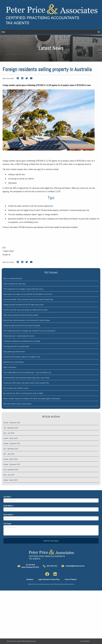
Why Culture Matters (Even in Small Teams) (17, 404)
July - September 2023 (11, 470)
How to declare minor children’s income (16, 388)
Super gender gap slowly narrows (14, 352)
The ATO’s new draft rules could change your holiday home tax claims (26, 310)
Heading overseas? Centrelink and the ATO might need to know (24, 305)
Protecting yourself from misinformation (16, 346)
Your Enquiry (51, 529)
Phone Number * (51, 517)
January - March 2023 (10, 480)
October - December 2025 (12, 423)
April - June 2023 (9, 475)
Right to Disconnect (10, 367)
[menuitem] (47, 574)
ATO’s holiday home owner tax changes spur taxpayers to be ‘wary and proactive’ (29, 331)
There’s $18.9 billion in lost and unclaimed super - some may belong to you (27, 372)
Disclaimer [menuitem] (30, 579)
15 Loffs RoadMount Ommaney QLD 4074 (28, 566)
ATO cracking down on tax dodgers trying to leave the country (23, 289)
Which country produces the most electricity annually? (21, 315)
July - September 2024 (11, 449)
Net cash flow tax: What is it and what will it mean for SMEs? (23, 393)
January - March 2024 (10, 459)
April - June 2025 (9, 433)
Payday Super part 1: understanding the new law (19, 336)
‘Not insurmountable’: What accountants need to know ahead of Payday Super (28, 299)
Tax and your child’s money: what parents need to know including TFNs (26, 383)
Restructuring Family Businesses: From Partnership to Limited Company (27, 320)
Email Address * (51, 508)
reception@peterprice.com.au (73, 566)
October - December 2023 (12, 464)
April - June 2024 (9, 454)
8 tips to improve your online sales (15, 284)
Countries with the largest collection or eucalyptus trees (22, 357)
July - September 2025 (11, 428)
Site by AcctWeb (85, 641)
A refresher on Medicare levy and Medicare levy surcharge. (22, 341)
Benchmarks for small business (14, 362)
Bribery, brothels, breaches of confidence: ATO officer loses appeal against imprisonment (32, 399)
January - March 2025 (10, 438)
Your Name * (51, 499)
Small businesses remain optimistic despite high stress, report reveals (26, 378)
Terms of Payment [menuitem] (71, 579)
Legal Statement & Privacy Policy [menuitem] (49, 579)
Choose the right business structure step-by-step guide (22, 325)
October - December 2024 (12, 443)
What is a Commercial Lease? (13, 278)
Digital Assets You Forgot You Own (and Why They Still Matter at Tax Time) (28, 294)
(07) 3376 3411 (50, 566)
